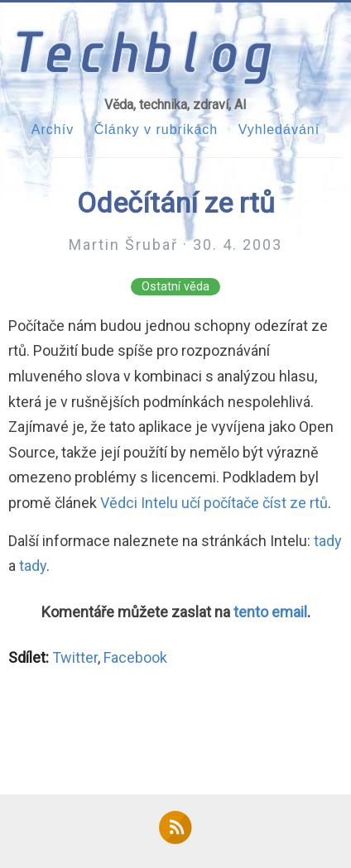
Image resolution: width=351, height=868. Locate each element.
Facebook (135, 657)
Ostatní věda (175, 287)
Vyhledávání (279, 129)
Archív (53, 129)
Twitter (75, 657)
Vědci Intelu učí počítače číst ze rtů (214, 503)
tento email (270, 612)
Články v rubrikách (156, 129)
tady (328, 541)
